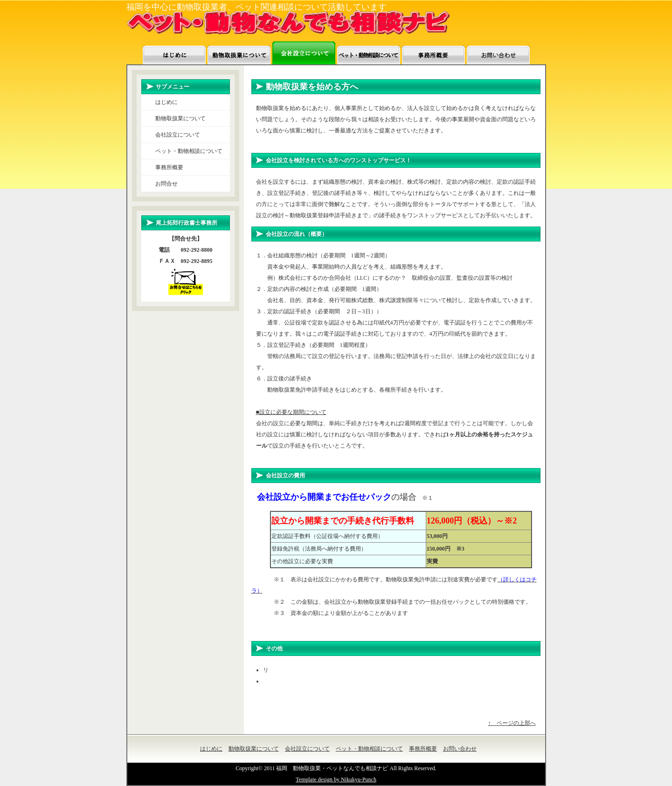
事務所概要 (169, 167)
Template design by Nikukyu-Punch (336, 779)
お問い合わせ (460, 749)
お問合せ (166, 184)
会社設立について (178, 135)
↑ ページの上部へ (512, 723)
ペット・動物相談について (189, 151)
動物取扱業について (180, 118)
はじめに (166, 102)
